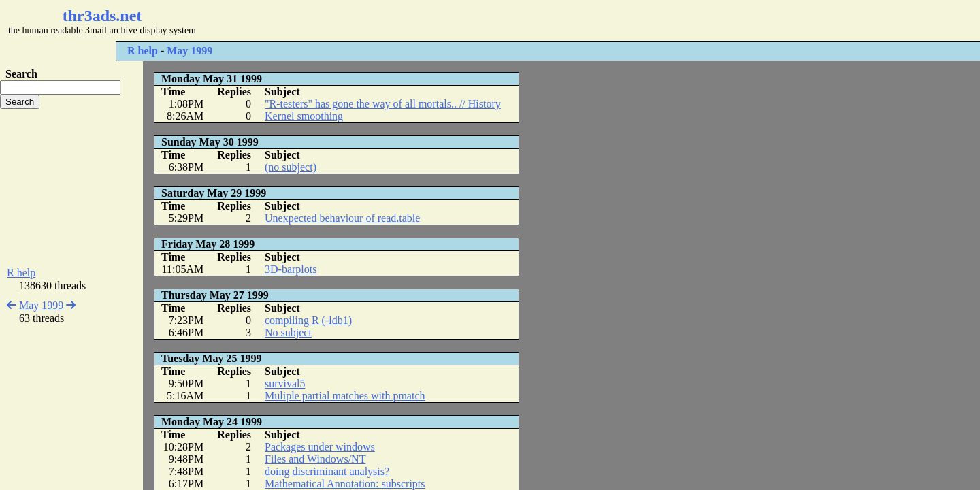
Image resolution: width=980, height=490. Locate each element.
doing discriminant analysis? (327, 471)
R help (143, 51)
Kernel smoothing (304, 116)
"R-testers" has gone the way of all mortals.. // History (383, 104)
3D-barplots (291, 269)
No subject (288, 332)
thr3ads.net (102, 16)
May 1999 (190, 51)
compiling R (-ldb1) (308, 320)
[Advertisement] (406, 20)
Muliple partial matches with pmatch (345, 396)
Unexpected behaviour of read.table (342, 218)
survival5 (285, 383)
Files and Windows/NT (315, 459)
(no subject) (291, 167)
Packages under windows (320, 447)
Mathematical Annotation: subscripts (345, 484)
